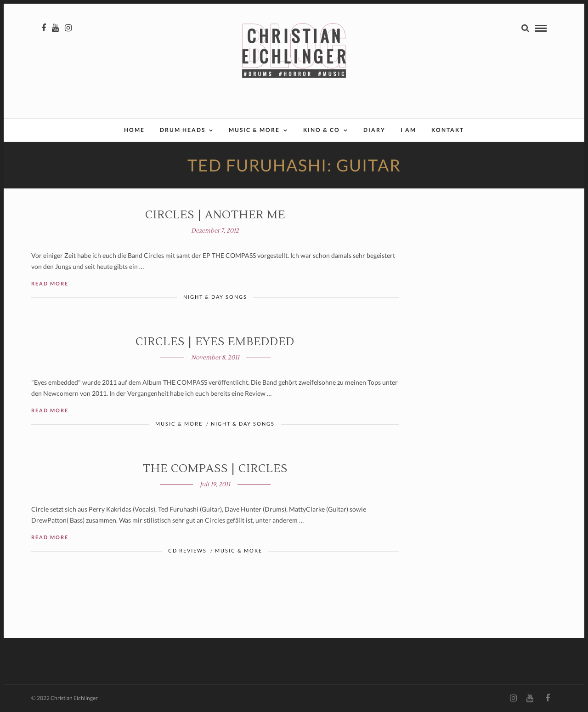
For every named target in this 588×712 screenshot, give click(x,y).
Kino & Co (322, 130)
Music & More (254, 130)
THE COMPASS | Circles (215, 469)
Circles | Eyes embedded (215, 342)
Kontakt (448, 130)
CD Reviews (187, 550)
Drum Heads (183, 130)
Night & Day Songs (215, 297)
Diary (374, 130)
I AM (408, 130)
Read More (50, 283)
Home (134, 130)
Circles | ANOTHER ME (215, 215)
